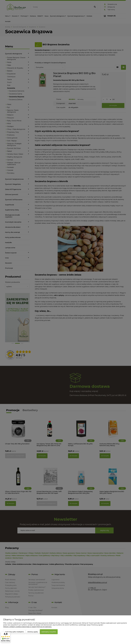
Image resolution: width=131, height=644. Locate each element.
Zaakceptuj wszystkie (49, 632)
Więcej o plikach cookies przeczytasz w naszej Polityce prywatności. (28, 627)
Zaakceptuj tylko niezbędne (14, 632)
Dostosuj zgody (33, 632)
